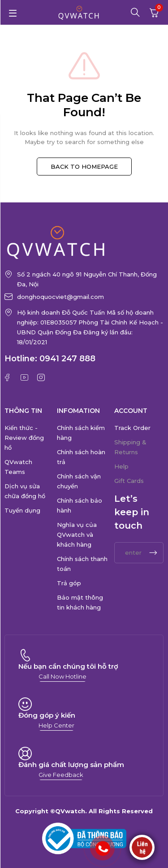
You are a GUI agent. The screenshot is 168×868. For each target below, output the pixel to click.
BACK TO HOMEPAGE (84, 167)
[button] (62, 676)
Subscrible (153, 553)
